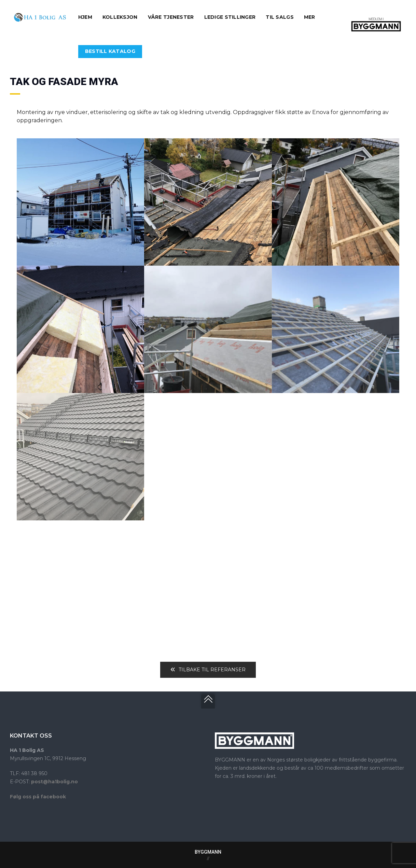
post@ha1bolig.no (54, 782)
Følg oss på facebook (38, 797)
